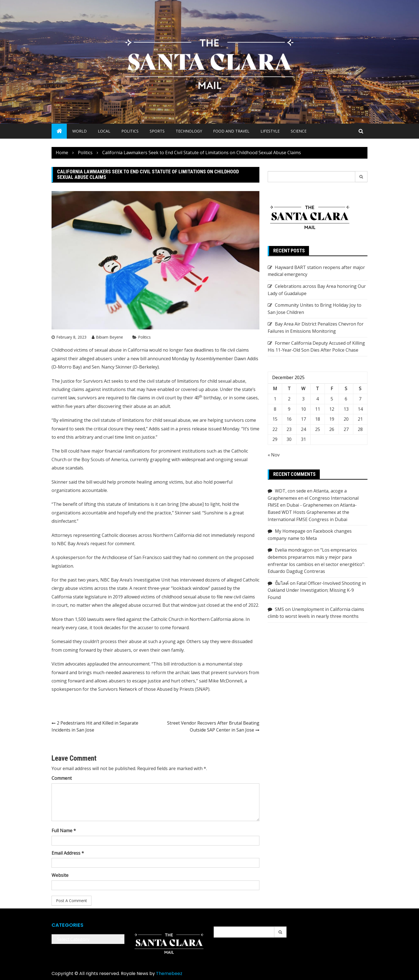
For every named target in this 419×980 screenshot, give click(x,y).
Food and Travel (231, 131)
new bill (139, 359)
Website (60, 875)
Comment (62, 778)
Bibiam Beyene (109, 337)
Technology (189, 131)
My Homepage (290, 531)
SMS (279, 609)
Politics (130, 131)
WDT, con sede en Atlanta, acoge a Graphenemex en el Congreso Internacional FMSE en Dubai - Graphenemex (313, 498)
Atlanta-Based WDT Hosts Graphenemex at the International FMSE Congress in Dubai (312, 512)
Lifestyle (270, 131)
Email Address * (68, 853)
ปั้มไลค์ (282, 583)
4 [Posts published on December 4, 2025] (317, 399)
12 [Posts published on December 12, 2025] (332, 409)
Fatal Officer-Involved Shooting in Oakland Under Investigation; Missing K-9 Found (317, 590)
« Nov (274, 455)
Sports (157, 131)
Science (299, 131)
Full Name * (64, 831)
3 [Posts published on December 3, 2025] (303, 399)
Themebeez (169, 973)
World (80, 131)
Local (104, 131)
